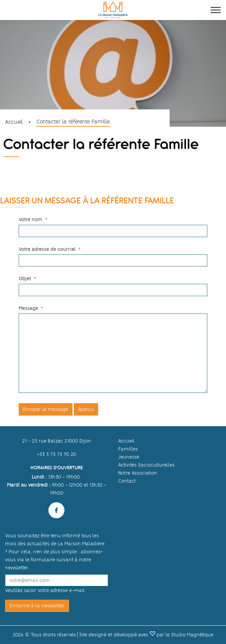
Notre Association (138, 473)
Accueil (14, 122)
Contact (127, 481)
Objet (25, 278)
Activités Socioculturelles (146, 465)
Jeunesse (129, 457)
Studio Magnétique (192, 635)
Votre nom (31, 219)
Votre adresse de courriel (47, 249)
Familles (128, 449)
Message (28, 308)
